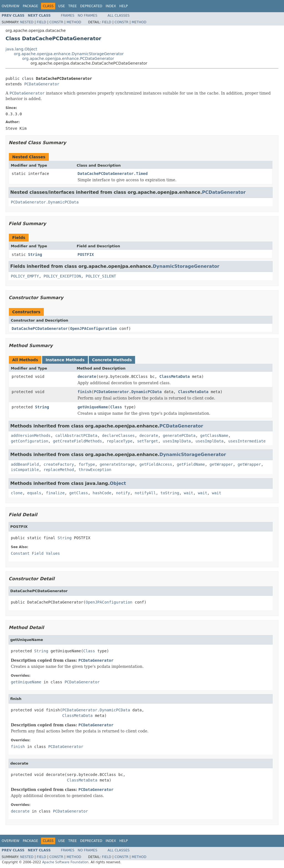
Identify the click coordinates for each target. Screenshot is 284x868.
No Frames (88, 16)
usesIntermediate (247, 441)
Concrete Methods (112, 360)
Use (62, 6)
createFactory (59, 464)
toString (170, 493)
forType (87, 464)
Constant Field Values (35, 553)
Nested (27, 22)
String (35, 254)
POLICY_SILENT (101, 276)
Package (30, 6)
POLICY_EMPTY (25, 276)
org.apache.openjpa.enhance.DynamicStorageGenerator (69, 54)
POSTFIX (86, 254)
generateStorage (117, 464)
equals (34, 493)
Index (111, 6)
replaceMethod (59, 470)
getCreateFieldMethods (78, 441)
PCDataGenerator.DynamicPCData (45, 202)
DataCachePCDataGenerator (40, 329)
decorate (87, 376)
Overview (11, 6)
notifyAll (145, 493)
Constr (56, 22)
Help (124, 6)
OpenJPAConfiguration (94, 329)
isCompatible (25, 470)
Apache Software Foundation (65, 862)
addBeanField (25, 464)
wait (189, 493)
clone (17, 493)
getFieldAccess (156, 464)
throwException (95, 470)
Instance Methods (65, 360)
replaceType (120, 441)
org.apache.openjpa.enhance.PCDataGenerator (68, 58)
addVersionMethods (31, 436)
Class (116, 407)
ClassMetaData (175, 376)
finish (85, 392)
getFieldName (191, 464)
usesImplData (177, 441)
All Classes (119, 16)
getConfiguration (30, 441)
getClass (79, 493)
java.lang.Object (21, 49)
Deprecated (91, 6)
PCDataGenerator (42, 84)
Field (41, 22)
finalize (55, 493)
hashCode (102, 493)
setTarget (148, 441)
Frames (68, 16)
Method (74, 22)
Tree (73, 6)
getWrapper (221, 464)
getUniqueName (93, 407)
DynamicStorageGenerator (186, 266)
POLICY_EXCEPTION (62, 276)
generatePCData (179, 436)
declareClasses (118, 436)
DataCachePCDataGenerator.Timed (113, 174)
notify (123, 493)
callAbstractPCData (76, 436)
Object (118, 483)
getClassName (214, 436)
